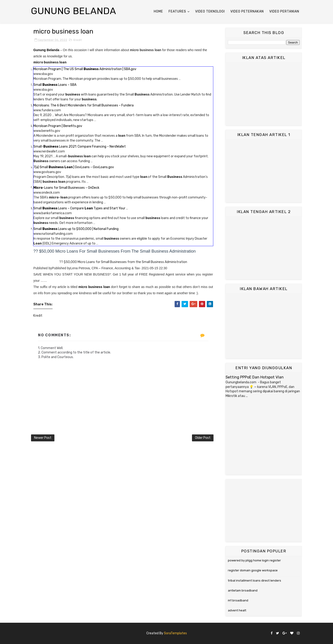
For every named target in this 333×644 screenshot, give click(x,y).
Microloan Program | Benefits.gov (58, 126)
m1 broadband (238, 600)
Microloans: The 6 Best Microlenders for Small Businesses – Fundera (83, 105)
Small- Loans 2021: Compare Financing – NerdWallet (80, 147)
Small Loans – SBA (55, 85)
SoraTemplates (175, 633)
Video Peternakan (247, 11)
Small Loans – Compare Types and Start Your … (81, 208)
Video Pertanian (284, 11)
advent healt (237, 610)
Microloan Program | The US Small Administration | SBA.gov (85, 69)
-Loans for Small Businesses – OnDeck (66, 188)
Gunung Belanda (74, 11)
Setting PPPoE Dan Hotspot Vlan (255, 377)
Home (158, 11)
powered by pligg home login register (254, 560)
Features (177, 11)
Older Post (203, 438)
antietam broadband (243, 590)
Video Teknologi (210, 11)
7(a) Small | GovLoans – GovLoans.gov (74, 167)
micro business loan (94, 287)
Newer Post (43, 438)
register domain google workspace (253, 570)
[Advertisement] (264, 94)
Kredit (78, 40)
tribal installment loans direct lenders (254, 581)
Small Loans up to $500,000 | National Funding (76, 229)
